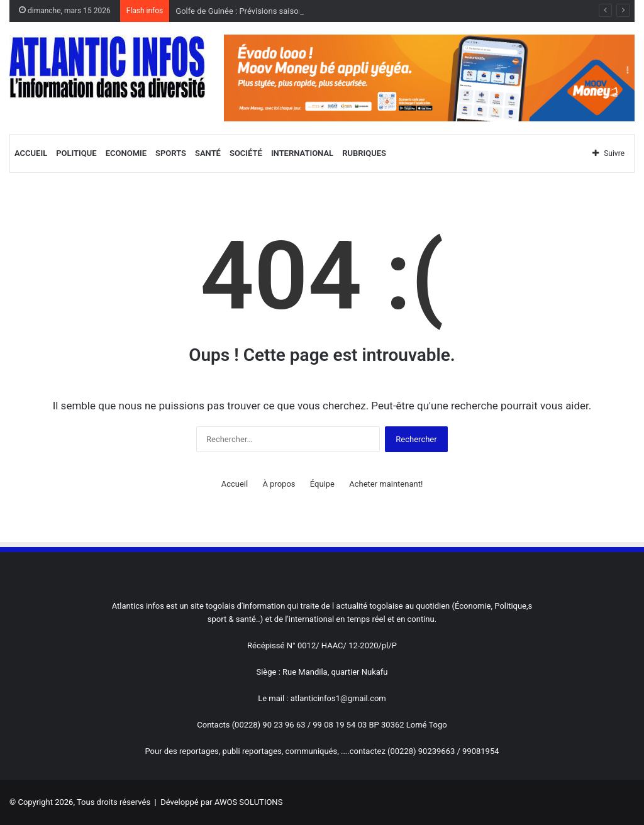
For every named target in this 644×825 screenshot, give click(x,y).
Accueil (31, 153)
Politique (76, 153)
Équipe (322, 484)
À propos (279, 484)
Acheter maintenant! (386, 484)
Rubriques (364, 153)
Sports (171, 153)
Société (246, 153)
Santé (208, 153)
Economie (126, 153)
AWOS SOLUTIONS (248, 802)
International (302, 153)
